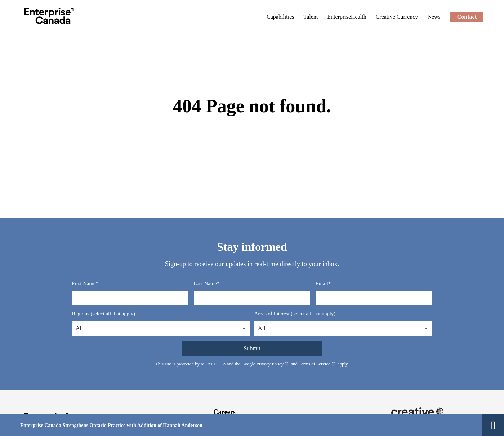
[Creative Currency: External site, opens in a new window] (397, 17)
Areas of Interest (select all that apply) (295, 314)
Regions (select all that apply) (103, 314)
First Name (84, 283)
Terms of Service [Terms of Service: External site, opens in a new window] (317, 364)
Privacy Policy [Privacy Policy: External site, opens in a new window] (273, 364)
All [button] (79, 328)
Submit (252, 348)
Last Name (205, 283)
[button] (244, 328)
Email (322, 283)
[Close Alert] (493, 425)
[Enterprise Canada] (49, 16)
